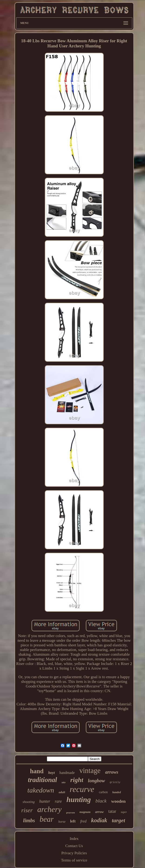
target (118, 820)
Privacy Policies (74, 853)
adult (62, 792)
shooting (29, 802)
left (73, 821)
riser (27, 810)
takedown (41, 790)
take (64, 782)
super (124, 812)
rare (58, 801)
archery (49, 809)
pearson (70, 812)
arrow (99, 812)
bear (47, 819)
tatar (112, 811)
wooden (118, 801)
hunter (45, 801)
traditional (42, 780)
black (101, 801)
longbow (97, 781)
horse (62, 822)
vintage (90, 771)
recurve (82, 789)
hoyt (52, 773)
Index (74, 839)
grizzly (115, 782)
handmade (67, 773)
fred (83, 821)
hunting (79, 799)
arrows (112, 772)
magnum (85, 812)
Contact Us (74, 846)
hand (37, 771)
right (77, 780)
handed (117, 792)
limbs (29, 820)
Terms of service (74, 860)
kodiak (99, 820)
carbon (103, 792)
